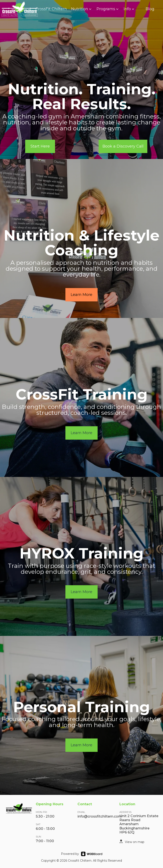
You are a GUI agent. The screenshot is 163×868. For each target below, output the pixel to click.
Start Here (40, 146)
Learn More (81, 295)
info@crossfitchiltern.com (100, 816)
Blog (150, 9)
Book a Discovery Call (123, 146)
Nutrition (82, 9)
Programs (108, 9)
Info (129, 9)
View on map (135, 842)
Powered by (70, 854)
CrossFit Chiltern (51, 9)
